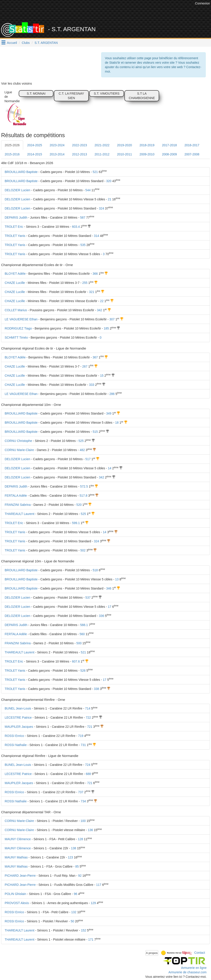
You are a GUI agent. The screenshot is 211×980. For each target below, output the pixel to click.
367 (95, 357)
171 (91, 939)
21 (110, 199)
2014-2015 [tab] (35, 154)
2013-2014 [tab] (57, 154)
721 (90, 727)
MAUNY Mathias (16, 857)
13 (117, 579)
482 (82, 450)
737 (81, 792)
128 (80, 839)
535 (83, 245)
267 (85, 366)
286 (112, 394)
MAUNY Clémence (18, 839)
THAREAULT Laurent (19, 514)
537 (88, 598)
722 (88, 718)
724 (88, 765)
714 (88, 708)
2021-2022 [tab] (102, 145)
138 (74, 848)
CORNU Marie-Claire (19, 450)
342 (99, 310)
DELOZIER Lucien (17, 190)
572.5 (84, 486)
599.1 (76, 523)
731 (83, 745)
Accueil (12, 43)
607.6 (76, 661)
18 (117, 423)
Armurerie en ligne (194, 968)
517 (88, 459)
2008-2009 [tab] (169, 154)
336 (101, 616)
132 (74, 912)
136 (90, 830)
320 (109, 181)
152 (84, 930)
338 (96, 689)
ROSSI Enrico (14, 736)
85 (77, 866)
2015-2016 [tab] (12, 154)
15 (102, 376)
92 (80, 876)
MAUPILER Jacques (19, 727)
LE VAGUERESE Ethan (21, 319)
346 (109, 588)
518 (95, 570)
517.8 (83, 496)
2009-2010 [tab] (147, 154)
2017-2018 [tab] (169, 145)
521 (95, 172)
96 (75, 894)
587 (83, 218)
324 (101, 208)
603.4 (76, 227)
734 (83, 801)
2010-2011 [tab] (125, 154)
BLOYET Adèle (15, 274)
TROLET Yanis (15, 236)
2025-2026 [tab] (12, 145)
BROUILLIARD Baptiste (21, 172)
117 (99, 885)
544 (88, 190)
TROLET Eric (14, 227)
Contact (200, 953)
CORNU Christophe (18, 441)
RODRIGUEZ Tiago (18, 328)
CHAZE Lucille (15, 283)
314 (96, 236)
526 (83, 671)
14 (110, 468)
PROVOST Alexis (17, 903)
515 (95, 432)
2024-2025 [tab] (35, 145)
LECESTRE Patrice (18, 718)
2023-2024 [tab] (57, 145)
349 (109, 413)
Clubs (26, 43)
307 (112, 319)
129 (93, 903)
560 (82, 634)
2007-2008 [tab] (192, 154)
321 (92, 292)
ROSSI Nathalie (16, 745)
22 (102, 301)
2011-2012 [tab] (102, 154)
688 (88, 774)
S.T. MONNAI (36, 94)
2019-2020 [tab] (125, 145)
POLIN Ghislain (15, 894)
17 (110, 607)
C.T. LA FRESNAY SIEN (71, 96)
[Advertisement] (113, 11)
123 (70, 857)
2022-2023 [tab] (80, 145)
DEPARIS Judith (16, 218)
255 (85, 283)
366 (95, 274)
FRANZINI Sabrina (18, 505)
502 (83, 550)
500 (79, 643)
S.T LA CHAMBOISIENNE (142, 96)
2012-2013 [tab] (80, 154)
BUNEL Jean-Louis (18, 708)
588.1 (84, 625)
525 (81, 441)
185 (106, 328)
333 (92, 385)
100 (83, 821)
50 (72, 921)
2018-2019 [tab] (147, 145)
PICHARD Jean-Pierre (20, 876)
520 (79, 505)
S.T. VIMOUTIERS (107, 94)
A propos (152, 953)
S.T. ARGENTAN (46, 43)
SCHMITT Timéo (16, 338)
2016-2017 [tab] (192, 145)
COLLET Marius (16, 310)
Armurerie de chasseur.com (188, 972)
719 (81, 736)
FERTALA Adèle (16, 496)
